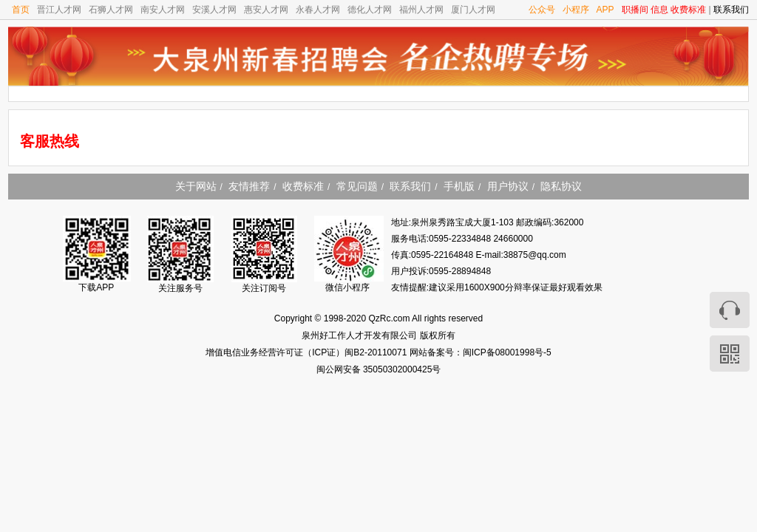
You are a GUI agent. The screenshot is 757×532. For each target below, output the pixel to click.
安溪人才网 (214, 10)
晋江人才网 (59, 10)
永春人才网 (318, 10)
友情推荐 (249, 186)
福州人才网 (421, 10)
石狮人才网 (111, 10)
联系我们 (731, 10)
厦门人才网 (473, 10)
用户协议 (508, 186)
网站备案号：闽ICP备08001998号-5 (481, 352)
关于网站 (196, 186)
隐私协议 (561, 186)
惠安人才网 (266, 10)
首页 (21, 10)
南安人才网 (163, 10)
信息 (659, 10)
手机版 (459, 186)
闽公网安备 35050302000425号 (379, 369)
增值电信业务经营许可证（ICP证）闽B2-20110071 (307, 352)
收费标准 (688, 10)
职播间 (635, 10)
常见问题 (357, 186)
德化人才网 (370, 10)
